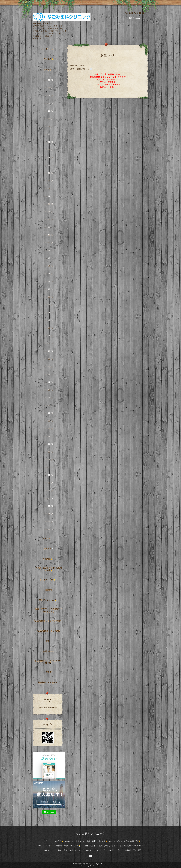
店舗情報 (49, 590)
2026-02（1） (49, 88)
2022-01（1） (49, 374)
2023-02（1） (49, 297)
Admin (98, 866)
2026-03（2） (49, 80)
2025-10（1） (49, 111)
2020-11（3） (49, 459)
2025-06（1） (49, 126)
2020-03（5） (49, 521)
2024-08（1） (49, 188)
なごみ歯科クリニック (91, 834)
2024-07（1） (49, 196)
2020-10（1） (49, 467)
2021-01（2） (49, 444)
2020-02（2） (49, 529)
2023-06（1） (49, 274)
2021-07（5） (49, 413)
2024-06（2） (49, 204)
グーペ (92, 866)
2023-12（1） (49, 235)
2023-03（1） (49, 289)
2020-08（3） (49, 483)
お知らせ (48, 69)
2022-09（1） (49, 328)
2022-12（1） (49, 312)
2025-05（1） (49, 134)
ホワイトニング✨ (48, 580)
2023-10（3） (49, 243)
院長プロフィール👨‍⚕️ (48, 600)
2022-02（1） (49, 367)
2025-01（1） (49, 165)
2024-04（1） (49, 212)
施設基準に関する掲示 (48, 682)
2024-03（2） (49, 219)
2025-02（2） (49, 157)
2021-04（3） (49, 429)
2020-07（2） (49, 490)
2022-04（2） (49, 351)
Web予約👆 (49, 59)
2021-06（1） (49, 421)
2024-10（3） (49, 181)
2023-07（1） (49, 266)
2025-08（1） (49, 119)
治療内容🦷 (49, 548)
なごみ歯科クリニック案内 (49, 631)
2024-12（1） (49, 173)
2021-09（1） (49, 398)
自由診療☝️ (48, 559)
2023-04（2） (49, 281)
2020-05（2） (49, 506)
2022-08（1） (49, 336)
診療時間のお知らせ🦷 (81, 69)
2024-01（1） (49, 227)
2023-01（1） (49, 305)
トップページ (48, 49)
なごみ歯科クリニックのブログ (48, 621)
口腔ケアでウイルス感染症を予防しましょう (49, 610)
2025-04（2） (49, 142)
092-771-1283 (135, 13)
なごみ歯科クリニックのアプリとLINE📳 (48, 662)
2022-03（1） (49, 359)
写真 (48, 641)
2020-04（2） (49, 514)
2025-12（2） (49, 95)
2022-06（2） (49, 343)
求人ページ (48, 538)
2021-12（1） (49, 382)
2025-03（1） (49, 150)
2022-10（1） (49, 320)
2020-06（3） (49, 498)
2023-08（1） (49, 258)
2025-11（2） (49, 103)
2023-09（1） (49, 250)
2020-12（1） (49, 452)
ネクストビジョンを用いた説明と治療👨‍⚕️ (49, 569)
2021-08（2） (49, 405)
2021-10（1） (49, 390)
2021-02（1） (49, 436)
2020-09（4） (49, 475)
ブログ (49, 672)
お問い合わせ (49, 651)
